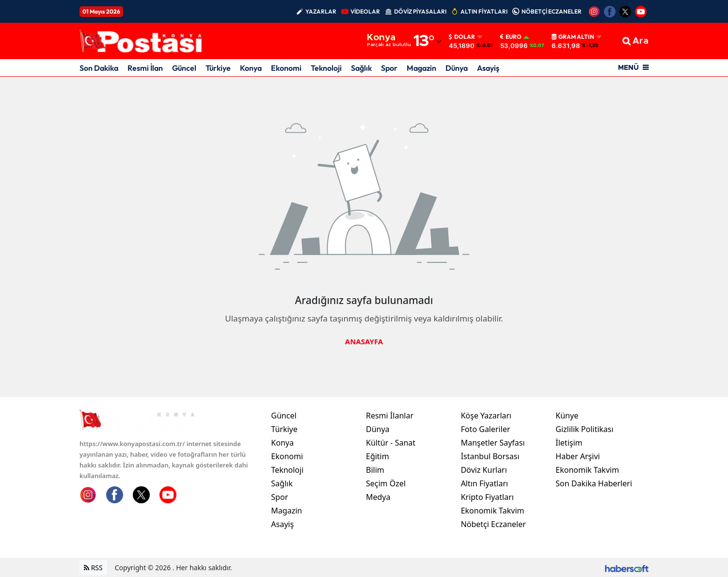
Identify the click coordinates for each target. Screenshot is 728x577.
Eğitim (378, 456)
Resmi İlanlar (390, 416)
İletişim (569, 443)
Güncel (184, 68)
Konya (251, 68)
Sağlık (361, 68)
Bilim (375, 470)
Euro (511, 37)
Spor (389, 68)
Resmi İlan (145, 68)
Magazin (421, 68)
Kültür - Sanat (391, 443)
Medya (378, 497)
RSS (93, 568)
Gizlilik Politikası (584, 429)
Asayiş (488, 68)
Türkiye (218, 68)
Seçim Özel (386, 483)
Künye (567, 416)
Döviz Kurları (484, 470)
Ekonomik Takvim (493, 511)
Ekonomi (286, 68)
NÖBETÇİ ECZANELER (552, 11)
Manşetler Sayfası (493, 443)
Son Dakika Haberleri (594, 483)
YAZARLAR (321, 11)
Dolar (462, 37)
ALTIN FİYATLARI (484, 11)
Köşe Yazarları (486, 416)
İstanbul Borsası (490, 456)
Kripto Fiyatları (487, 497)
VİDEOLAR (365, 11)
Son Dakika (99, 68)
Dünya (457, 68)
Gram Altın (573, 37)
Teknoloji (326, 68)
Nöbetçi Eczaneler (493, 524)
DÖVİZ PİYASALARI (420, 11)
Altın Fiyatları (485, 483)
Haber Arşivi (578, 456)
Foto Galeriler (486, 429)
